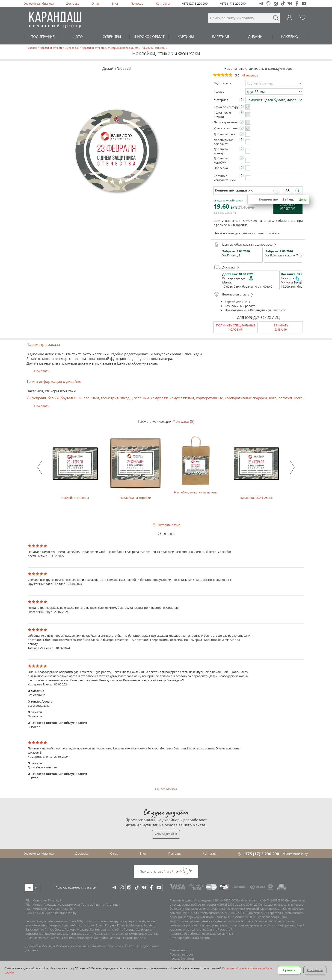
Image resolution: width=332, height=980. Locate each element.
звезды (126, 398)
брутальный (71, 398)
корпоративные (209, 398)
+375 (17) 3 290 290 (233, 3)
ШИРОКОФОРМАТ (149, 37)
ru (29, 887)
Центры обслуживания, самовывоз (245, 244)
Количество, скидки (231, 190)
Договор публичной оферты (190, 938)
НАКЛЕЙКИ (290, 37)
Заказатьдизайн (281, 327)
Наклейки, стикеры (75, 468)
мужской (301, 398)
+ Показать (40, 371)
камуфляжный (182, 398)
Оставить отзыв (169, 525)
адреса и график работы (128, 938)
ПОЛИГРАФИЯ (43, 37)
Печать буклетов (182, 959)
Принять (289, 970)
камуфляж (159, 398)
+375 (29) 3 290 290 (195, 3)
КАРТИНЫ (186, 37)
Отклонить (315, 970)
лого (273, 398)
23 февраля (36, 398)
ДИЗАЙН (255, 37)
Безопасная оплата (233, 294)
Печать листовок (182, 954)
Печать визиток (181, 950)
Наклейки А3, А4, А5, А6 (256, 468)
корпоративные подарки (246, 398)
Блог (115, 3)
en (37, 887)
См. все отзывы (166, 789)
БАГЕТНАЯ (221, 37)
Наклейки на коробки (135, 468)
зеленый (142, 398)
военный (91, 398)
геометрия (110, 398)
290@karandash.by (295, 854)
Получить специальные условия (236, 327)
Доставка (73, 3)
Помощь (137, 3)
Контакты (163, 3)
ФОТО (78, 37)
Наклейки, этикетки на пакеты (196, 465)
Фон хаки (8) (183, 421)
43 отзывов (250, 75)
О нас (95, 3)
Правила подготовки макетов (76, 887)
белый (53, 398)
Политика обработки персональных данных (201, 934)
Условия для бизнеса (39, 3)
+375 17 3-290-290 (37, 913)
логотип (285, 398)
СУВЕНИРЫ (112, 37)
